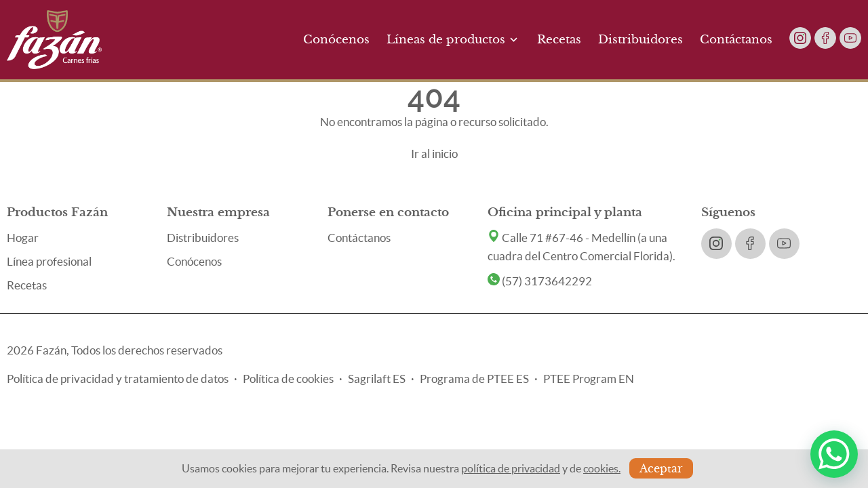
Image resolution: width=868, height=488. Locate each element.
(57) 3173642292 (540, 281)
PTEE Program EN (589, 379)
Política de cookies (288, 379)
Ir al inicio (434, 154)
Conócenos (336, 40)
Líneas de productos (453, 40)
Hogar (23, 238)
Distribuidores (640, 40)
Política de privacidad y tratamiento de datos (118, 379)
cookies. (602, 468)
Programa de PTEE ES (474, 379)
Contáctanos (736, 40)
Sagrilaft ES (377, 379)
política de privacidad (511, 468)
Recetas (559, 40)
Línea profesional (49, 261)
